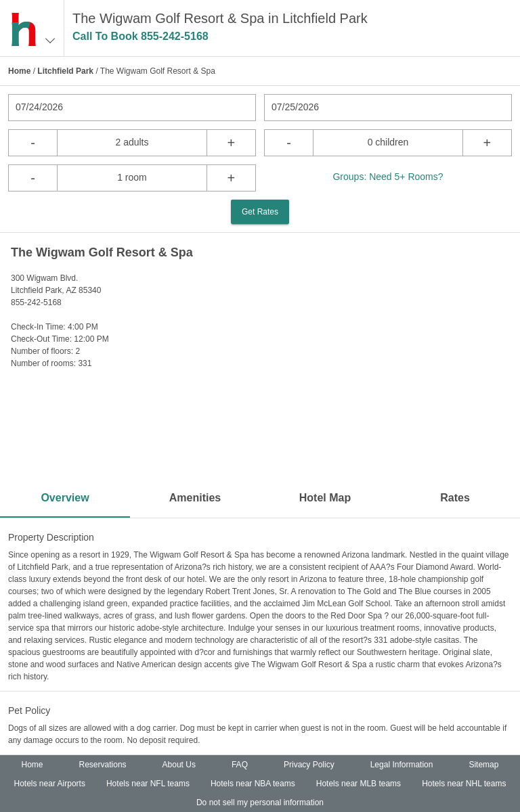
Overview (65, 498)
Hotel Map (325, 498)
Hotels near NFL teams (148, 784)
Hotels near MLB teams (359, 784)
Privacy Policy (309, 765)
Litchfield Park (65, 71)
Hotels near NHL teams (464, 784)
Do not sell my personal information (260, 803)
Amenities (195, 498)
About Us (179, 765)
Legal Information (402, 765)
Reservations (103, 765)
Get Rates (260, 212)
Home (19, 71)
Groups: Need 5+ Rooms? (388, 177)
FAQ (240, 765)
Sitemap (483, 765)
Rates (455, 498)
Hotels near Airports (50, 784)
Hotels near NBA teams (253, 784)
